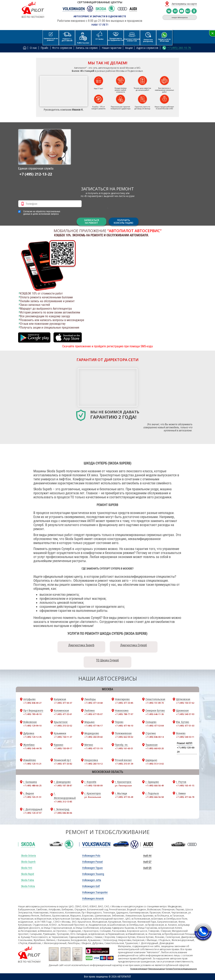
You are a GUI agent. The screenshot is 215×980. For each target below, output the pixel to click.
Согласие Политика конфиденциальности (181, 969)
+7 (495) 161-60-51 (124, 748)
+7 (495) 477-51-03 (185, 726)
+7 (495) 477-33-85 (124, 703)
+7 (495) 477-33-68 (93, 703)
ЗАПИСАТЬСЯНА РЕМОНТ (91, 222)
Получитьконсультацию (124, 222)
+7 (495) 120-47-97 (32, 813)
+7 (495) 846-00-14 (155, 737)
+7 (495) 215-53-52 (63, 726)
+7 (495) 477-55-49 (124, 797)
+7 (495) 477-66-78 (185, 797)
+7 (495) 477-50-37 (63, 703)
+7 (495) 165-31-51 (32, 797)
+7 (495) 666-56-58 (155, 797)
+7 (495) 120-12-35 (32, 737)
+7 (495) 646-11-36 (155, 714)
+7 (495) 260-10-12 (93, 764)
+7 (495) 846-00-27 (32, 703)
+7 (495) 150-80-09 (93, 785)
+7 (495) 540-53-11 (185, 737)
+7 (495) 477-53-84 (155, 726)
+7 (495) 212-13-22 (36, 174)
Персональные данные (156, 969)
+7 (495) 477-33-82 (63, 764)
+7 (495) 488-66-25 (32, 785)
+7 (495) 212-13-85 (63, 802)
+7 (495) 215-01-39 (124, 764)
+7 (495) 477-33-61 (63, 714)
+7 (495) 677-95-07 (93, 714)
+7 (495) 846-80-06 (63, 813)
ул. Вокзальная (93, 797)
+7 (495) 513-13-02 (155, 764)
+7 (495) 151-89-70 (155, 703)
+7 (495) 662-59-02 (124, 737)
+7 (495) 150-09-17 (63, 748)
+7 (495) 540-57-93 (185, 714)
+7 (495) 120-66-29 (186, 750)
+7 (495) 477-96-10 (124, 726)
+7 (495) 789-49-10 (32, 714)
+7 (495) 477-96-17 (93, 726)
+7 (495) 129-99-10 (32, 726)
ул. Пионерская (123, 785)
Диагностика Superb (81, 645)
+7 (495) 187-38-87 (63, 785)
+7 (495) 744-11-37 (63, 737)
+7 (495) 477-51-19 (93, 748)
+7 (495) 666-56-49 (155, 785)
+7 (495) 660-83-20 (155, 748)
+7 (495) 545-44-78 (32, 748)
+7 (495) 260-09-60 (93, 737)
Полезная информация (139, 969)
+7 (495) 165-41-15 (185, 785)
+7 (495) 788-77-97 (124, 714)
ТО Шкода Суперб (107, 660)
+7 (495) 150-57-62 (185, 703)
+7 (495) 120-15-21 (32, 764)
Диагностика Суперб (134, 645)
